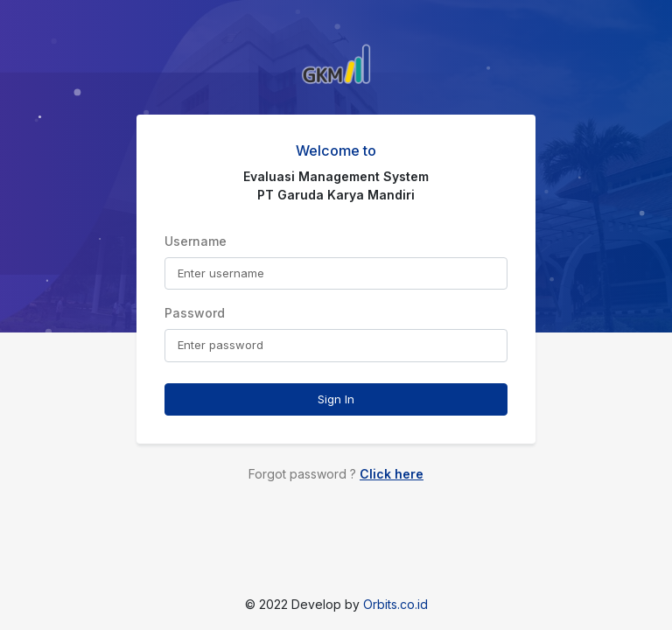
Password (195, 313)
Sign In (336, 399)
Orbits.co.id (395, 604)
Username (196, 241)
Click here (392, 474)
